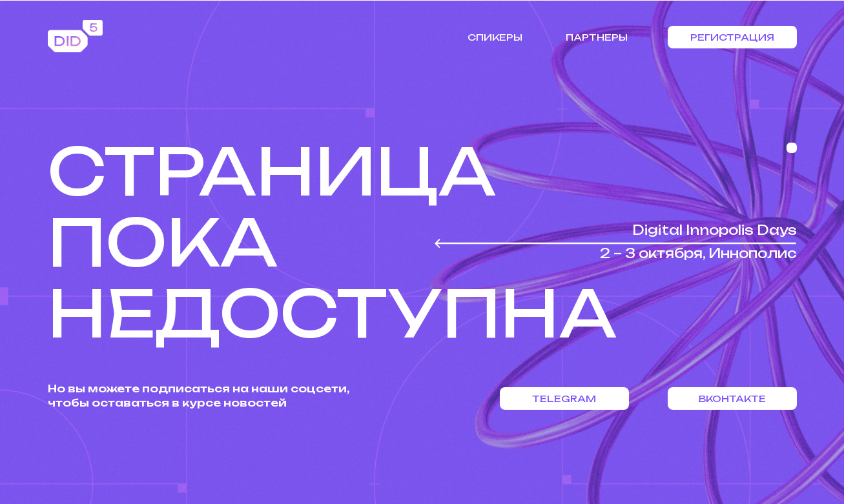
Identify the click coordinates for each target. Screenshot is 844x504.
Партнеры (597, 37)
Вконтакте (732, 398)
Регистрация (732, 37)
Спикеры (495, 37)
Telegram (564, 398)
